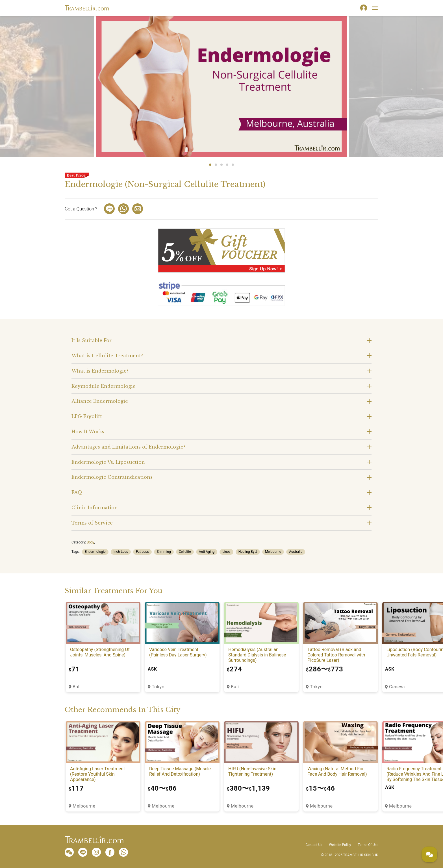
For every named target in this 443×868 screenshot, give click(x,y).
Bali (77, 687)
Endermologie (95, 552)
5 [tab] (233, 165)
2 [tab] (216, 165)
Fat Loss (142, 552)
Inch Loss (121, 552)
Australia (296, 552)
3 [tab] (221, 165)
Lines (226, 552)
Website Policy (340, 845)
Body (90, 542)
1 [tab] (210, 165)
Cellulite (185, 552)
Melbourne (273, 552)
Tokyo (158, 687)
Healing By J (248, 552)
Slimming (164, 552)
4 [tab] (227, 165)
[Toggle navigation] (375, 8)
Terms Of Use (368, 845)
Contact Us (314, 845)
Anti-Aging (207, 552)
